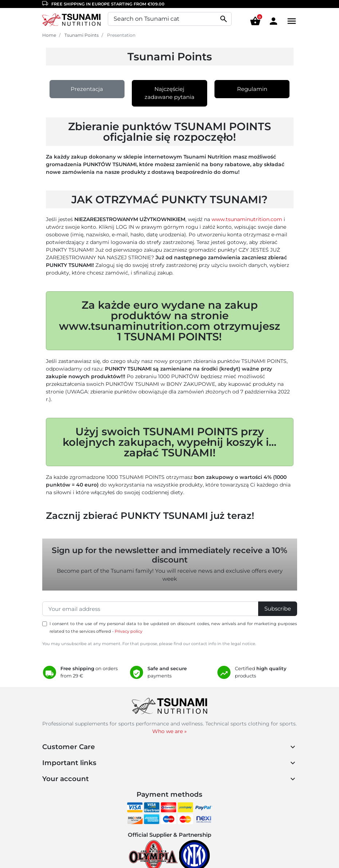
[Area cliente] (273, 21)
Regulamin (252, 89)
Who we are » (169, 731)
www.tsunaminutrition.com (247, 219)
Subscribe (278, 609)
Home (49, 35)
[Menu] (290, 21)
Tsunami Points (82, 35)
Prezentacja (87, 89)
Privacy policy (129, 631)
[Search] (170, 19)
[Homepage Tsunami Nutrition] (71, 21)
